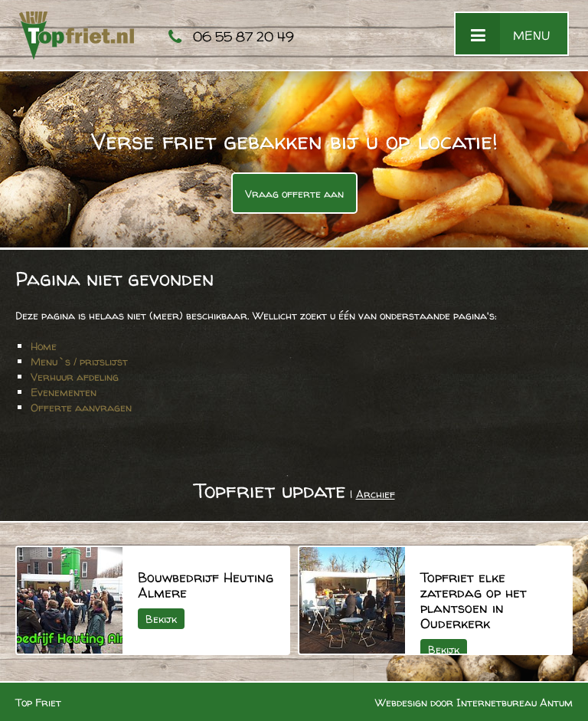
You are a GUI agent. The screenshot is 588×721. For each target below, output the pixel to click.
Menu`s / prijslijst (79, 361)
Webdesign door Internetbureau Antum (474, 702)
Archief (376, 494)
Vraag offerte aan (294, 193)
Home (44, 346)
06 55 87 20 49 (243, 36)
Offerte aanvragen (81, 407)
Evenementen (64, 392)
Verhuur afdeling (75, 377)
